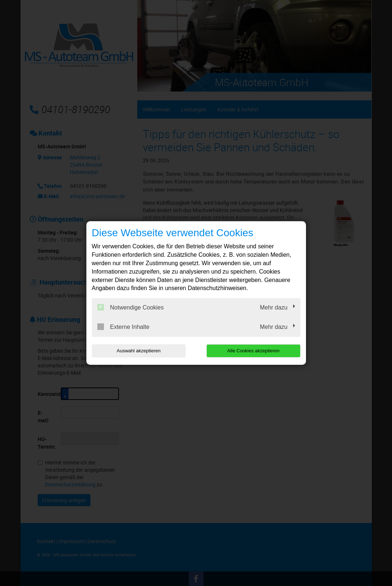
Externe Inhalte (124, 327)
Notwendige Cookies (131, 307)
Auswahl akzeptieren (139, 351)
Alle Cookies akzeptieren (253, 351)
